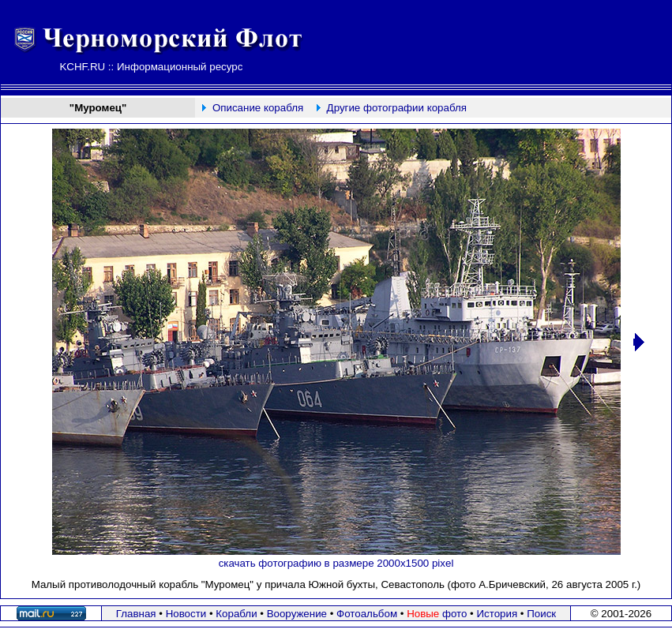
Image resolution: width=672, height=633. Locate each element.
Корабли (236, 614)
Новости (186, 614)
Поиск (541, 614)
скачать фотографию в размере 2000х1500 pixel (336, 563)
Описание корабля (258, 108)
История (497, 614)
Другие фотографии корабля (397, 108)
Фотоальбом (367, 614)
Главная (136, 614)
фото (437, 614)
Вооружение (297, 614)
